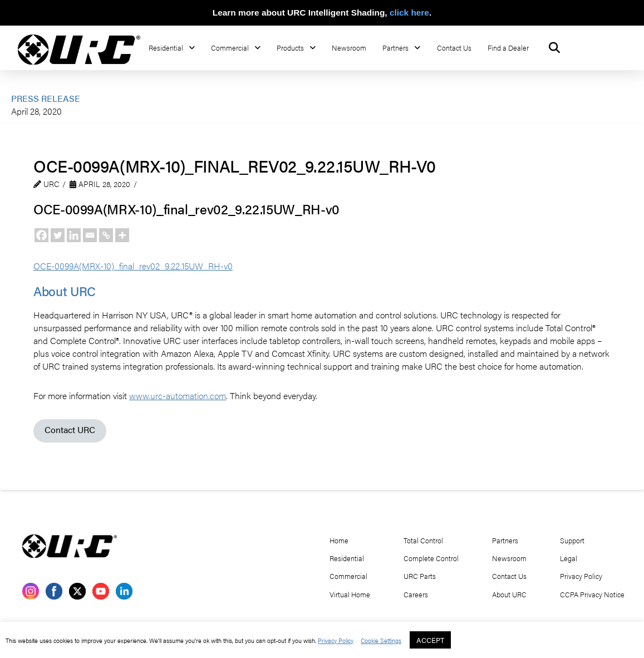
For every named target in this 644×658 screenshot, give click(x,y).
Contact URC (70, 429)
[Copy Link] (106, 235)
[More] (122, 235)
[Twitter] (58, 235)
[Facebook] (41, 235)
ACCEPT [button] (430, 640)
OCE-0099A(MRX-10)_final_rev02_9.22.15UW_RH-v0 (133, 266)
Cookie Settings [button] (381, 640)
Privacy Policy (336, 640)
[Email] (90, 235)
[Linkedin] (74, 235)
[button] (554, 48)
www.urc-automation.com (178, 396)
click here (409, 13)
